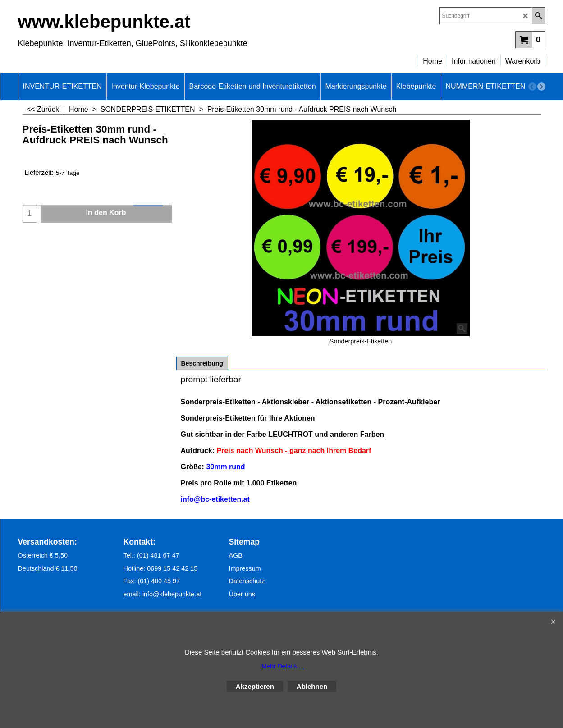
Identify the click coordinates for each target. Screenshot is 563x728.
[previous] (532, 87)
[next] (541, 87)
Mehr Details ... (283, 666)
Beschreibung (202, 363)
